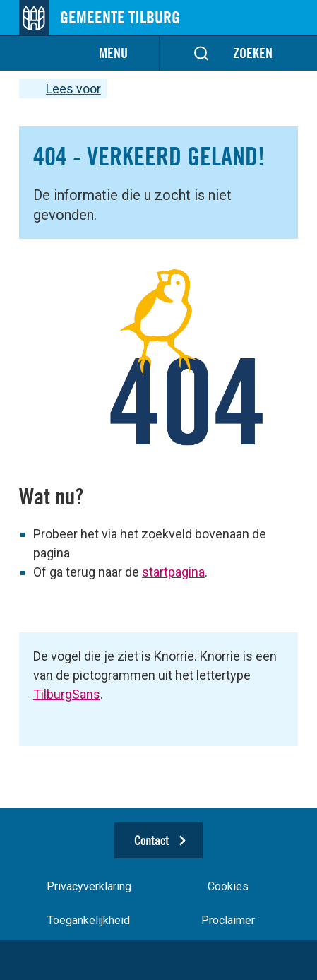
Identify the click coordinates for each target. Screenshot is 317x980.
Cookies (228, 886)
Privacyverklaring (89, 886)
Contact (151, 840)
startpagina (173, 572)
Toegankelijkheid (89, 920)
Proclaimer (228, 920)
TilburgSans (67, 694)
